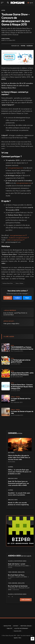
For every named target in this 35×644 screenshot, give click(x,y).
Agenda (16, 638)
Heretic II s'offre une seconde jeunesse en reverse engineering (18, 504)
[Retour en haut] (32, 639)
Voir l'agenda (26, 600)
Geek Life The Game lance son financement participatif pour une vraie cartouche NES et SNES (18, 483)
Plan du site (17, 631)
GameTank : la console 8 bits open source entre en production (19, 494)
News (20, 638)
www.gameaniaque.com (15, 168)
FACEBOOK (30, 46)
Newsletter (7, 626)
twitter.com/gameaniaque (15, 240)
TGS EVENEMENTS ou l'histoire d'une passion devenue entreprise (22, 348)
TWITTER (23, 46)
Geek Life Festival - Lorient (17, 564)
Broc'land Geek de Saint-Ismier (18, 586)
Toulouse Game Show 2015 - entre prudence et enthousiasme (22, 374)
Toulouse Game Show (8, 283)
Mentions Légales (26, 626)
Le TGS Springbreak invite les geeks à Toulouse (21, 361)
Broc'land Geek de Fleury (16, 575)
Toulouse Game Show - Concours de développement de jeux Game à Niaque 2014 (22, 387)
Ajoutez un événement (21, 628)
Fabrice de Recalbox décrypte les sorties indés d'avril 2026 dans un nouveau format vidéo (19, 457)
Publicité (10, 628)
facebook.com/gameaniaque (18, 238)
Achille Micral (6, 39)
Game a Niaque (19, 283)
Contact (16, 626)
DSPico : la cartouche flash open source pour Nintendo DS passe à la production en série (20, 472)
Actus (3, 10)
